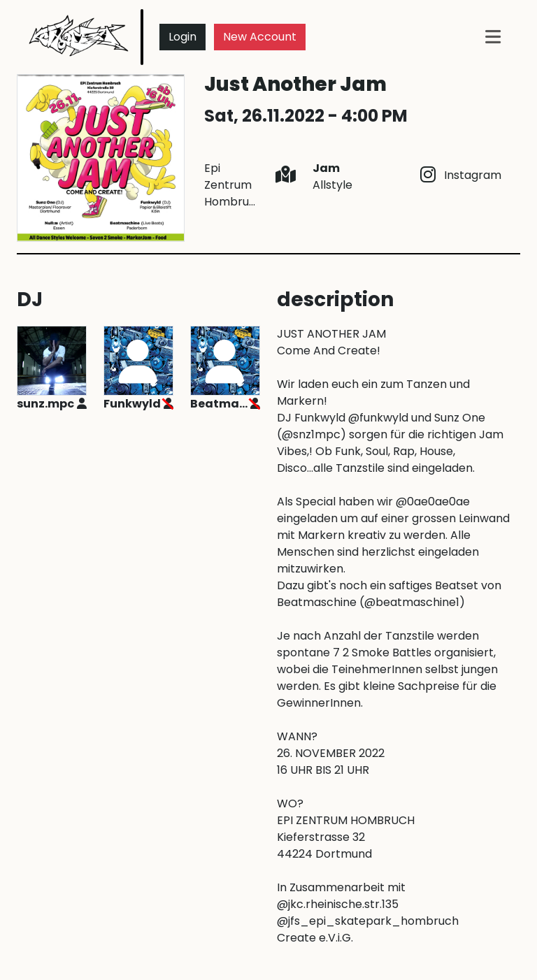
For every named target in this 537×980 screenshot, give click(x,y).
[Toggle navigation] (493, 37)
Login (182, 37)
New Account (260, 37)
